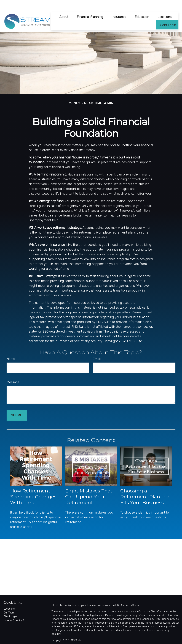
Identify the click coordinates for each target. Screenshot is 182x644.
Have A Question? (14, 610)
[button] (64, 6)
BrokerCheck (132, 595)
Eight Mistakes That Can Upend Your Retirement (89, 486)
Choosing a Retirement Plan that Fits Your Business (146, 486)
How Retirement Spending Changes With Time (33, 486)
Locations (9, 598)
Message (13, 372)
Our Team (9, 602)
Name (11, 349)
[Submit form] (17, 405)
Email (97, 349)
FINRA (159, 640)
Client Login (10, 606)
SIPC (166, 640)
